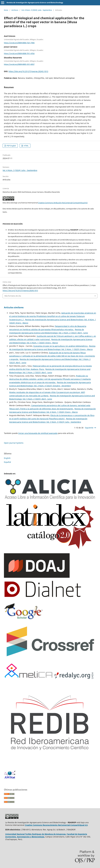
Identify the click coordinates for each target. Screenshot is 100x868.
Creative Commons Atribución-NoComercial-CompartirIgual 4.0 (63, 203)
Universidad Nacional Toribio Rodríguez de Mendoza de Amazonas (35, 834)
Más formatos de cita (13, 296)
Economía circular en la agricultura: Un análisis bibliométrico (61, 346)
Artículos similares (14, 307)
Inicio (6, 10)
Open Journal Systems (14, 443)
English (7, 458)
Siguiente (89, 428)
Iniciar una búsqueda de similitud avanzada (38, 433)
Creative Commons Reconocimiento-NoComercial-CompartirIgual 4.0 (56, 825)
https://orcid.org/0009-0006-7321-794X (19, 43)
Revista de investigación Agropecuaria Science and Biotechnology (35, 3)
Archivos (15, 10)
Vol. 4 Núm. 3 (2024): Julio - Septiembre (37, 10)
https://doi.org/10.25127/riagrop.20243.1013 (28, 71)
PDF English (11, 146)
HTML (26, 146)
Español (7, 462)
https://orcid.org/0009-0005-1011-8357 (19, 64)
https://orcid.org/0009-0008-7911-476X (19, 53)
